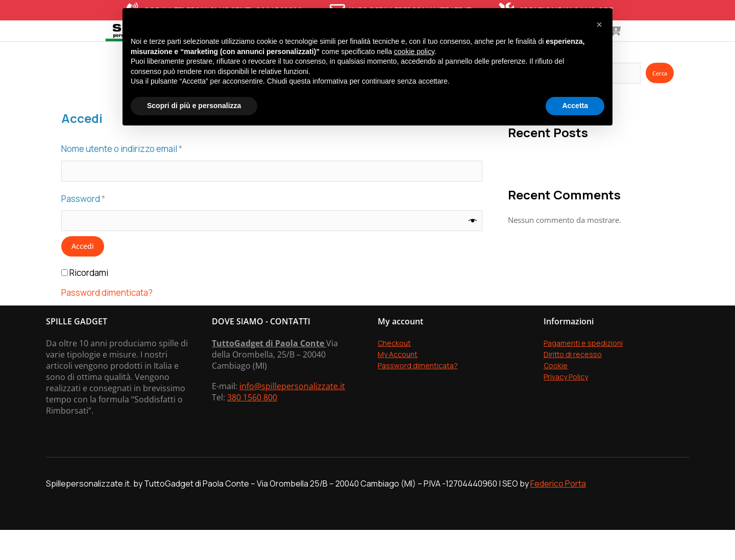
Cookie (556, 396)
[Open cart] (698, 46)
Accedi (83, 277)
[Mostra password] (473, 251)
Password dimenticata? (107, 323)
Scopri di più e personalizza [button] (194, 106)
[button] (599, 24)
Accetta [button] (575, 106)
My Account (398, 384)
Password (101, 228)
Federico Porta (558, 514)
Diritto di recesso (573, 384)
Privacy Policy (566, 407)
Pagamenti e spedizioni (583, 373)
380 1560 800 (252, 427)
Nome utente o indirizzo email (140, 178)
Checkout (394, 373)
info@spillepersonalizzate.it (292, 416)
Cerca (660, 103)
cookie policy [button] (414, 52)
